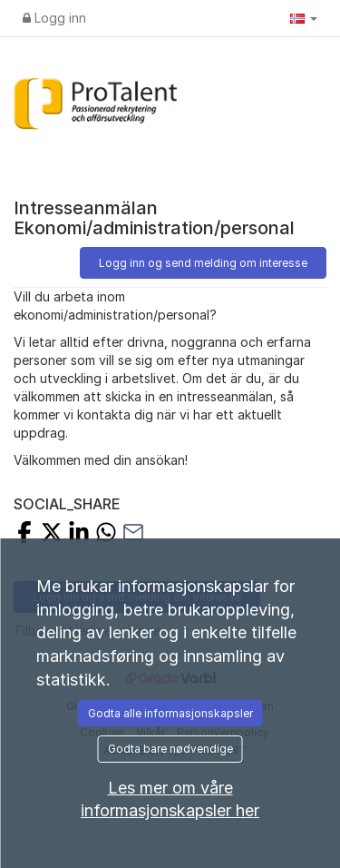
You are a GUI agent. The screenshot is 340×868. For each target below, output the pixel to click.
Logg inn (54, 18)
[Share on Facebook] (24, 534)
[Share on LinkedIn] (79, 534)
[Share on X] (52, 534)
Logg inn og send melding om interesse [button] (203, 263)
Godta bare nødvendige (170, 749)
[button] (304, 18)
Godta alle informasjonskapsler (170, 713)
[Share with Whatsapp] (106, 534)
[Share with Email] (133, 534)
